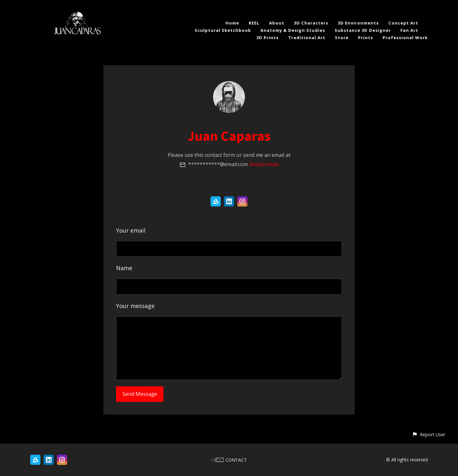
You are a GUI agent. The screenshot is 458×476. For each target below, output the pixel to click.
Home (232, 23)
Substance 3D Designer (363, 30)
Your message (135, 306)
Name (124, 268)
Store (342, 38)
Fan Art (409, 30)
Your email (131, 230)
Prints (366, 38)
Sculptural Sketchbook (223, 30)
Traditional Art (307, 38)
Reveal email (264, 164)
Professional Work (405, 38)
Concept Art (403, 23)
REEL (254, 23)
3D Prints (267, 38)
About (277, 23)
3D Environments (358, 23)
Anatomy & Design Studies (293, 30)
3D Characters (311, 23)
